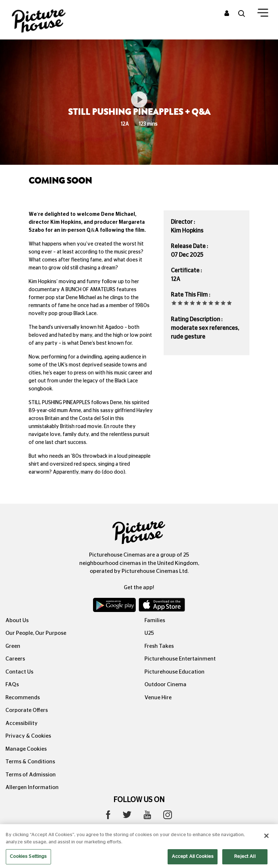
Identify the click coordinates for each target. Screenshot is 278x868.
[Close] (266, 843)
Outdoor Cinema (165, 685)
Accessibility (22, 723)
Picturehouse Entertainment (180, 659)
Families (155, 620)
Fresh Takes (159, 646)
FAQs (12, 685)
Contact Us (19, 672)
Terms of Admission (31, 775)
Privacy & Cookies (28, 736)
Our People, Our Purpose (36, 633)
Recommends (23, 698)
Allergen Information (32, 787)
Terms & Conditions (30, 762)
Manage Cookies (26, 749)
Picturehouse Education (174, 672)
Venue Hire (158, 698)
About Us (17, 620)
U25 (149, 633)
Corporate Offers (27, 710)
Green (13, 646)
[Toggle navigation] (263, 14)
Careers (15, 659)
